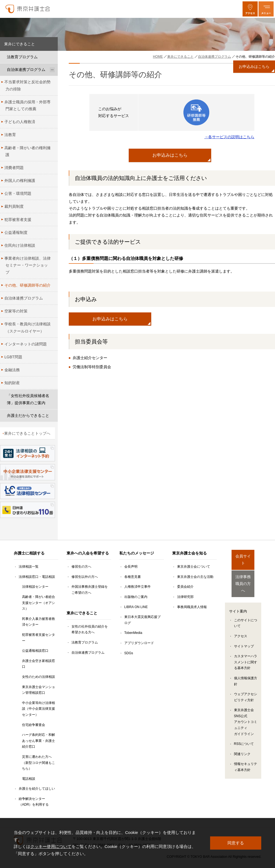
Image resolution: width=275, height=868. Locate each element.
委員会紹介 (185, 587)
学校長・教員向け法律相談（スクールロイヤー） (28, 327)
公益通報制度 (16, 232)
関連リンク (242, 744)
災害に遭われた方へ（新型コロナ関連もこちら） (38, 763)
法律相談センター (35, 587)
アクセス (241, 626)
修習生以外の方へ (85, 577)
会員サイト (243, 557)
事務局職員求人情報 (192, 607)
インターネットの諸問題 (26, 344)
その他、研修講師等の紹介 (28, 285)
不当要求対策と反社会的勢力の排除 (28, 85)
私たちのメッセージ (137, 553)
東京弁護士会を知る (189, 553)
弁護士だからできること (28, 415)
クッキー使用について (51, 846)
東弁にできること (20, 44)
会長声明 (131, 567)
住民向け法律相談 (20, 245)
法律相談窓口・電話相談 (37, 577)
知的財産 (12, 383)
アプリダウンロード (139, 643)
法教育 (10, 135)
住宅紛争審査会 (34, 725)
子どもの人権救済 (20, 122)
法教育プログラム (22, 57)
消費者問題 (14, 168)
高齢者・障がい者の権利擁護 (28, 151)
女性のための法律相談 (38, 677)
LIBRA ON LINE (136, 607)
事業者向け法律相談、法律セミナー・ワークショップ (28, 265)
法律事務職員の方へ (243, 576)
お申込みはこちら (170, 155)
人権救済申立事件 (137, 587)
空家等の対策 (16, 311)
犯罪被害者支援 (18, 220)
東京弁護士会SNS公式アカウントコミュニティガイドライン (246, 712)
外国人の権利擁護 (20, 181)
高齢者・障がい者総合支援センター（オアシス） (38, 603)
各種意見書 (133, 577)
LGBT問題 (13, 357)
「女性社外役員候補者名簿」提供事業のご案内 (28, 399)
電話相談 (29, 779)
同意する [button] (236, 843)
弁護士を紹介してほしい (37, 789)
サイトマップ (244, 636)
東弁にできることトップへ (27, 433)
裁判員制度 (14, 206)
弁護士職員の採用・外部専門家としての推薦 (28, 105)
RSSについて (244, 734)
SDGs (129, 653)
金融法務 (12, 370)
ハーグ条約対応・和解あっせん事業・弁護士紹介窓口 (38, 741)
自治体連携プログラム (26, 70)
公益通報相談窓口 (35, 651)
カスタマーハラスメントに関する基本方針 (246, 652)
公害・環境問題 (18, 193)
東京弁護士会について (194, 567)
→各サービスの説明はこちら (229, 137)
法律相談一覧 (29, 567)
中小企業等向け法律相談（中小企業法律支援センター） (38, 709)
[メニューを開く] (266, 9)
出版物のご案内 (136, 597)
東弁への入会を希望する (88, 553)
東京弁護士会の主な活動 (195, 577)
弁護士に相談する (29, 553)
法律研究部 (185, 597)
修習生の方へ (81, 567)
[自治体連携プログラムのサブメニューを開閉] (52, 70)
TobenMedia (133, 633)
